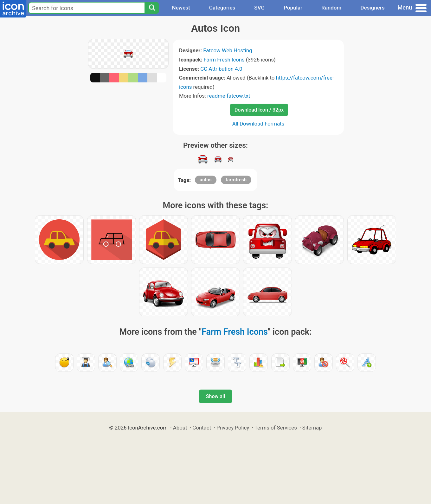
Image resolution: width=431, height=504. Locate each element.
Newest (181, 8)
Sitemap (312, 428)
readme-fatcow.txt (229, 96)
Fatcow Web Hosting (228, 50)
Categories (222, 8)
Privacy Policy (233, 428)
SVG (259, 8)
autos (206, 180)
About (180, 428)
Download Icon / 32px (259, 110)
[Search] (152, 8)
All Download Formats (258, 124)
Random (331, 8)
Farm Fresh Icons (224, 60)
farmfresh (236, 180)
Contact (202, 428)
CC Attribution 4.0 (221, 69)
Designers (372, 8)
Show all (215, 396)
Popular (293, 8)
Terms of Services (276, 428)
